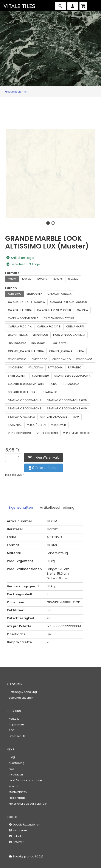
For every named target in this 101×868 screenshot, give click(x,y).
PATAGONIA (55, 367)
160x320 (73, 279)
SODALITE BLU (40, 376)
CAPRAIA (82, 310)
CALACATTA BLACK (59, 294)
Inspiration (16, 774)
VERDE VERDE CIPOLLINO (78, 433)
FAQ (11, 769)
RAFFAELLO (75, 367)
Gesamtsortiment (17, 92)
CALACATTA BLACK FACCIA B (69, 302)
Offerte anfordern (44, 468)
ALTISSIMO (15, 294)
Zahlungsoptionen (21, 698)
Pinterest (16, 842)
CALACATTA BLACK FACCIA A (26, 302)
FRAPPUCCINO (17, 343)
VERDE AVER (58, 425)
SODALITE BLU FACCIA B (23, 392)
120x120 (27, 279)
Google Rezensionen (24, 825)
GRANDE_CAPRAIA (61, 351)
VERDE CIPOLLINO (47, 433)
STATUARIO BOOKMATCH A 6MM (67, 400)
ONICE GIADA (84, 359)
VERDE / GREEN (36, 425)
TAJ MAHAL (15, 425)
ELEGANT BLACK (18, 335)
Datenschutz (17, 736)
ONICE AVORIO (17, 359)
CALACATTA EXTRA (20, 310)
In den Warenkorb (44, 457)
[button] (95, 6)
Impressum (16, 724)
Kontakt (14, 719)
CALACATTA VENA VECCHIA (54, 310)
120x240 (42, 279)
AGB (12, 730)
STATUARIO (50, 392)
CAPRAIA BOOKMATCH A (23, 318)
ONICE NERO (16, 367)
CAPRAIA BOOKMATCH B (59, 318)
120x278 (58, 279)
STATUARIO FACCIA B (54, 417)
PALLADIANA (36, 367)
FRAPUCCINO (39, 343)
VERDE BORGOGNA (20, 433)
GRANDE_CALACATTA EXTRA (26, 351)
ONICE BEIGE (39, 359)
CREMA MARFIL (75, 326)
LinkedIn (16, 836)
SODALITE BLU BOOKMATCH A (72, 376)
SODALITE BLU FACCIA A (64, 384)
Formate (12, 273)
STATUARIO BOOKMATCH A (25, 400)
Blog (12, 757)
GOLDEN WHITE (62, 343)
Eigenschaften (21, 507)
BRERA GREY (34, 294)
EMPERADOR (40, 335)
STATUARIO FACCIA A (21, 417)
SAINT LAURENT (17, 376)
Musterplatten (18, 792)
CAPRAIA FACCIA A (20, 326)
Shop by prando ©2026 (26, 856)
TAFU (76, 417)
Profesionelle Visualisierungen (28, 804)
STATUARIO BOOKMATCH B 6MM (67, 408)
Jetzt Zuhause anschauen (26, 780)
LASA (81, 351)
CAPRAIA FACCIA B (49, 326)
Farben (11, 288)
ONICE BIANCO (61, 359)
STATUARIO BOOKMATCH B (25, 408)
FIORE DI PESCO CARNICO (69, 335)
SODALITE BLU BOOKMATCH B (26, 384)
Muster (12, 279)
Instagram (18, 830)
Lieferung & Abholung (23, 692)
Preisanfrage (17, 798)
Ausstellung (17, 763)
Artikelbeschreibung (57, 507)
